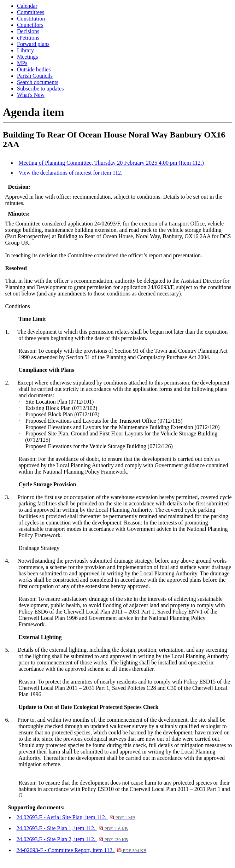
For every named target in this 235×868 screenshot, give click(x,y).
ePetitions (28, 38)
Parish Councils (35, 76)
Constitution (31, 19)
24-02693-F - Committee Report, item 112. (82, 850)
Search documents (38, 82)
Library (25, 50)
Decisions (28, 31)
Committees (31, 12)
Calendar (27, 6)
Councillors (30, 25)
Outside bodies (34, 69)
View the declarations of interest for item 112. (70, 173)
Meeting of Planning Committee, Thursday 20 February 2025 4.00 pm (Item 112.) (111, 163)
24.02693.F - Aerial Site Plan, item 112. (76, 817)
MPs (22, 63)
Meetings (28, 57)
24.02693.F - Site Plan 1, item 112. (72, 828)
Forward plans (33, 44)
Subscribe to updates (40, 89)
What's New (31, 95)
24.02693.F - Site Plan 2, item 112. (72, 839)
